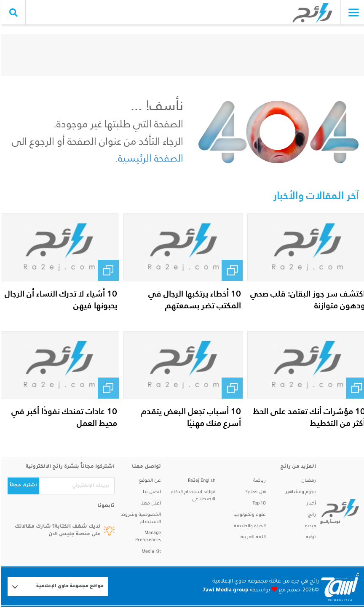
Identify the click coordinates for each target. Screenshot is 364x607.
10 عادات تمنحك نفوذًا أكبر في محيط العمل (63, 417)
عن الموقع (149, 481)
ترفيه (310, 537)
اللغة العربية (252, 537)
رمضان (307, 481)
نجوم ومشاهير (300, 492)
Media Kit (150, 552)
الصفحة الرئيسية (149, 158)
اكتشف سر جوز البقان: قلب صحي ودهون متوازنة (306, 299)
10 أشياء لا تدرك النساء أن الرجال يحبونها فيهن (60, 299)
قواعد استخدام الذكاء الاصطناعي (192, 496)
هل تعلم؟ (254, 492)
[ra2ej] (336, 512)
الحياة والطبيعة (249, 526)
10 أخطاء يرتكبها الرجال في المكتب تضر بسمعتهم (193, 299)
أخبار (310, 504)
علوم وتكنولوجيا (248, 515)
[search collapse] (12, 13)
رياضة (258, 481)
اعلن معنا (149, 504)
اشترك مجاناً (22, 486)
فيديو (309, 526)
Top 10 (258, 504)
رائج (311, 515)
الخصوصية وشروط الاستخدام (140, 519)
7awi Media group (225, 591)
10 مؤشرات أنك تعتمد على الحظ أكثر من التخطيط (308, 417)
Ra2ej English (200, 481)
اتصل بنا (151, 492)
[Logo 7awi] (339, 587)
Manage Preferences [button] (147, 537)
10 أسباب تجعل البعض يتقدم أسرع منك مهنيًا (190, 417)
